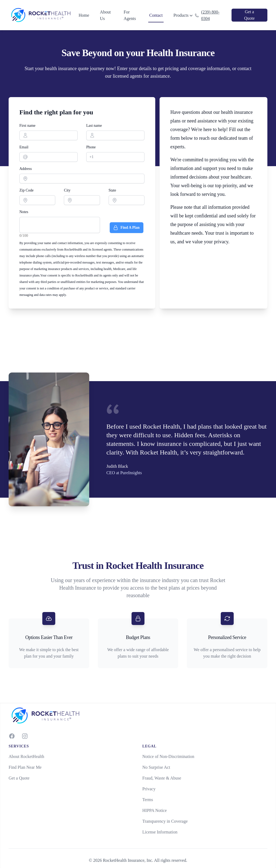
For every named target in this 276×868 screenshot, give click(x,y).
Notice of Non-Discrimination (168, 756)
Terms (148, 800)
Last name (94, 126)
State (112, 190)
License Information (160, 832)
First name (27, 126)
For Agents (130, 15)
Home (84, 15)
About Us (105, 15)
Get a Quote (19, 778)
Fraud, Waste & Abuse (162, 778)
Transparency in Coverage (165, 821)
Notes (24, 212)
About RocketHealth (26, 756)
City (67, 190)
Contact (156, 15)
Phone (91, 147)
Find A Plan (126, 228)
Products (184, 15)
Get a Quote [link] (249, 15)
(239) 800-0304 (207, 15)
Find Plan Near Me (25, 767)
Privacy (149, 789)
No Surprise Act (156, 767)
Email (24, 147)
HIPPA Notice (155, 810)
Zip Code (27, 190)
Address (26, 169)
